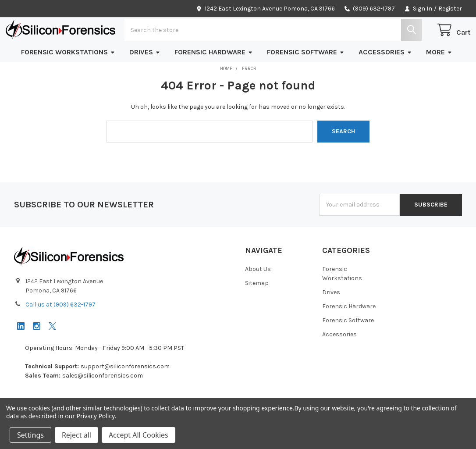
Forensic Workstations (68, 77)
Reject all (76, 435)
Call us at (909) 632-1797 (60, 330)
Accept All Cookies (139, 435)
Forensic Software (306, 77)
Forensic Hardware (214, 77)
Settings (30, 435)
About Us (258, 294)
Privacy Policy (96, 416)
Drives (145, 77)
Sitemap (257, 308)
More (439, 77)
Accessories (385, 77)
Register (450, 9)
